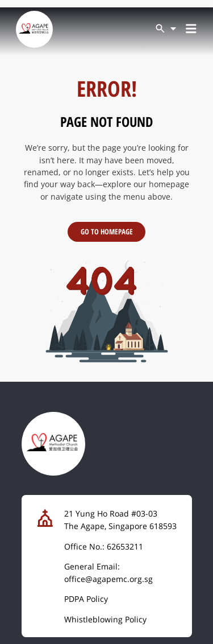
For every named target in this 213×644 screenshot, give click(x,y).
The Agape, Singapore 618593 (120, 526)
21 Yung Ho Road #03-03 (111, 513)
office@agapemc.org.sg (108, 579)
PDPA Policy (86, 599)
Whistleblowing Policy (105, 619)
